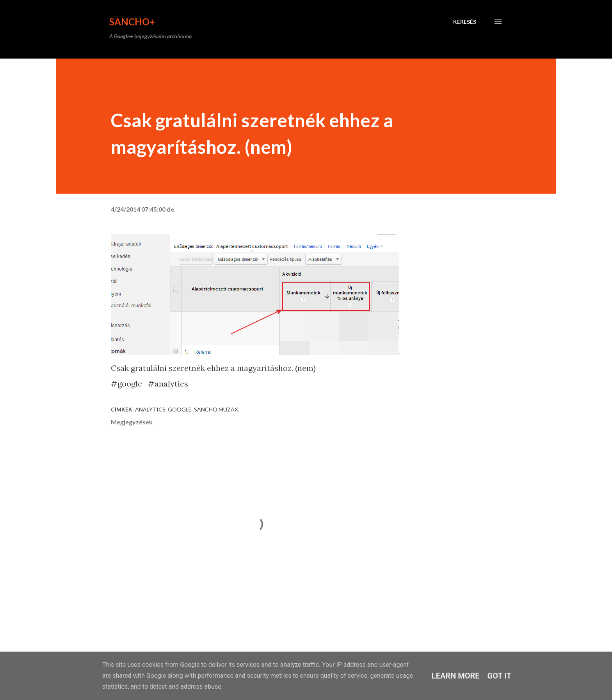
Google (180, 409)
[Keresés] (465, 22)
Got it (500, 676)
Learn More (456, 676)
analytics (150, 409)
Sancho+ (132, 22)
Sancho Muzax (216, 409)
